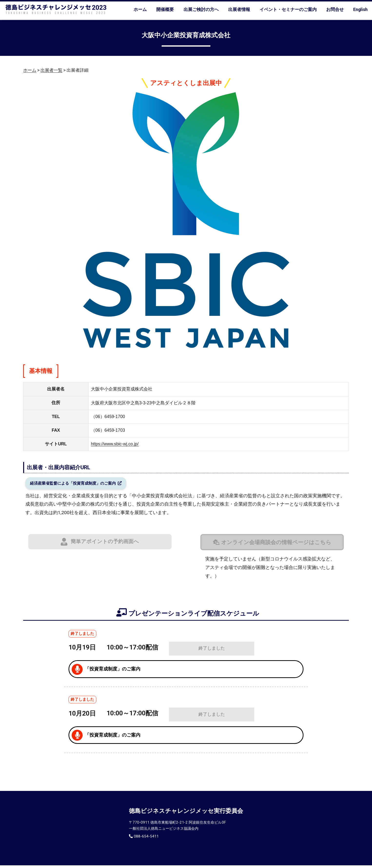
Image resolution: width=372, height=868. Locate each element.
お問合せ (335, 10)
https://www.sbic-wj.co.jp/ (115, 444)
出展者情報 (239, 10)
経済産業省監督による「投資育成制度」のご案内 (82, 484)
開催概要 (165, 10)
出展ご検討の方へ (201, 10)
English (360, 10)
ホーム (140, 10)
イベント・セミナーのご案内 (288, 10)
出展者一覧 (51, 70)
